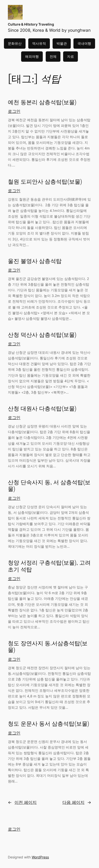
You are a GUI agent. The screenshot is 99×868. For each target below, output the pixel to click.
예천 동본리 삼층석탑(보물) (42, 102)
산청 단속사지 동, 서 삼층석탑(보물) (49, 486)
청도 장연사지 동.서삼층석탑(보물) (48, 647)
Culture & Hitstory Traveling (31, 24)
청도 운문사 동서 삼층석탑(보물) (49, 724)
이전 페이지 (22, 802)
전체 (53, 56)
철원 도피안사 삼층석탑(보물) (45, 182)
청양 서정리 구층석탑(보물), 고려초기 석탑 (49, 566)
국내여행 (84, 43)
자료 (71, 56)
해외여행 (32, 56)
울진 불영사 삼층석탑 (35, 261)
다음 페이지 (77, 802)
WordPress (40, 857)
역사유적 (39, 43)
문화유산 (15, 43)
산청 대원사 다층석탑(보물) (42, 409)
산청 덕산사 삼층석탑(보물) (42, 335)
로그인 (14, 111)
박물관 (62, 43)
